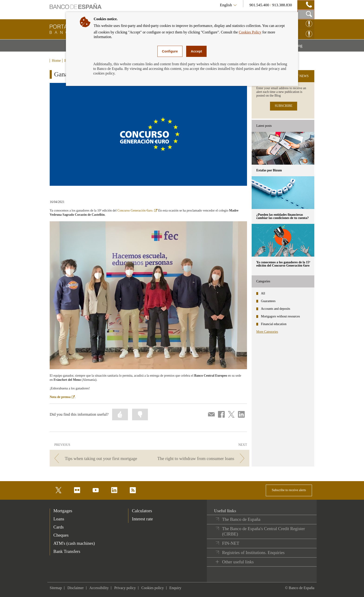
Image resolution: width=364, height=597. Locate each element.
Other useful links (238, 562)
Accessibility (99, 588)
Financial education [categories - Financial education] (274, 324)
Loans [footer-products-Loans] (59, 519)
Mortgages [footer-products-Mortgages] (63, 511)
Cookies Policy (250, 32)
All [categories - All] (263, 293)
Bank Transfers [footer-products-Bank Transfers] (67, 551)
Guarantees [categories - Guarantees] (268, 301)
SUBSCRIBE (283, 106)
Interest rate (142, 519)
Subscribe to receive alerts (289, 490)
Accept (196, 51)
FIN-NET (231, 543)
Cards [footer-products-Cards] (58, 527)
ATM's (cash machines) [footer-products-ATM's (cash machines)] (74, 543)
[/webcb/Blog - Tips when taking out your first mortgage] (99, 458)
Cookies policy (153, 588)
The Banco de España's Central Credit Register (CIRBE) (264, 531)
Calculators (142, 511)
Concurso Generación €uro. (137, 210)
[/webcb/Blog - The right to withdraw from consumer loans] (200, 458)
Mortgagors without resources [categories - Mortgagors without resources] (280, 316)
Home (56, 61)
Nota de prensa (62, 397)
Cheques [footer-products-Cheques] (61, 535)
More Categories (267, 332)
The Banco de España (241, 519)
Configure (170, 51)
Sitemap (56, 588)
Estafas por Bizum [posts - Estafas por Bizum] (269, 170)
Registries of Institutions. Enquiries (253, 553)
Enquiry (175, 588)
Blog (304, 47)
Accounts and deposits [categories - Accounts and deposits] (276, 309)
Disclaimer (75, 588)
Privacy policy (125, 588)
